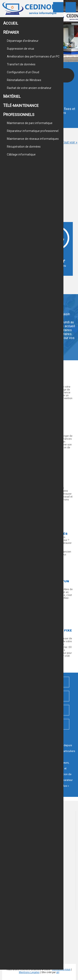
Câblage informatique (21, 154)
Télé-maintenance (21, 105)
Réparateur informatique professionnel (33, 131)
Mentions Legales (29, 972)
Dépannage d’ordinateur (23, 41)
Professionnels (19, 115)
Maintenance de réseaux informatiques (33, 139)
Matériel (12, 96)
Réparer (11, 32)
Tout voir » (70, 142)
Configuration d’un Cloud (23, 72)
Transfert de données (21, 64)
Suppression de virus (20, 49)
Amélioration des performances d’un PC (33, 56)
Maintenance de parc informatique (30, 123)
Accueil (11, 23)
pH (58, 972)
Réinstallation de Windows (24, 80)
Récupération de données (24, 147)
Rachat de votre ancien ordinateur (29, 88)
